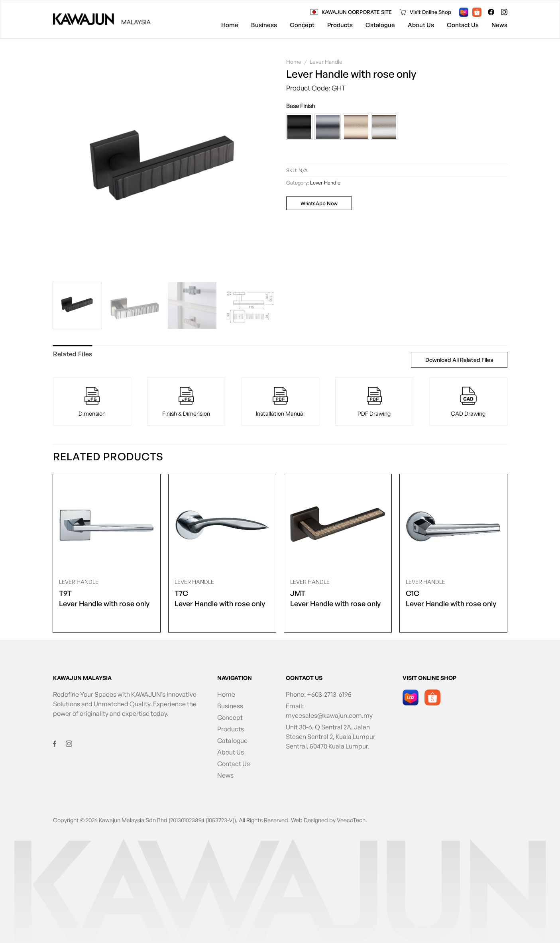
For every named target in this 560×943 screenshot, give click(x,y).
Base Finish (301, 106)
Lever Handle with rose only (104, 598)
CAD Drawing (468, 413)
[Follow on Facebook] (491, 12)
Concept (302, 25)
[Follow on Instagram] (504, 12)
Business (264, 25)
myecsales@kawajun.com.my (329, 715)
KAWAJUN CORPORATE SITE (357, 12)
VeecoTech (351, 820)
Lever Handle (326, 62)
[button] (299, 127)
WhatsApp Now (319, 203)
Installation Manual (280, 413)
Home (230, 25)
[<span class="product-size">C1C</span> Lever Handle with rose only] (453, 524)
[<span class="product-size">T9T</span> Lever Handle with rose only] (106, 524)
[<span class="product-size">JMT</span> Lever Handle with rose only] (338, 524)
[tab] (73, 354)
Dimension (92, 413)
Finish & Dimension (186, 413)
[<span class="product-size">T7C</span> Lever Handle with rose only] (222, 524)
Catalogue (380, 25)
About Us (421, 25)
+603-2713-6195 (329, 694)
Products (340, 25)
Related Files (73, 354)
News (499, 25)
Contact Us (463, 25)
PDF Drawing (374, 413)
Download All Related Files (459, 360)
